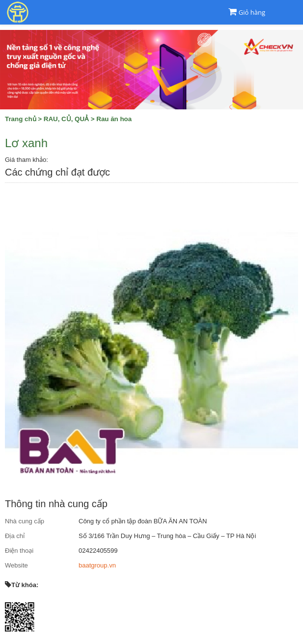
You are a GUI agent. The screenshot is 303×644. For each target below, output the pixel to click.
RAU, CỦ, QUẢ (66, 119)
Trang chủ (21, 119)
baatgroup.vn (97, 565)
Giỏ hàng (252, 12)
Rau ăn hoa (114, 119)
